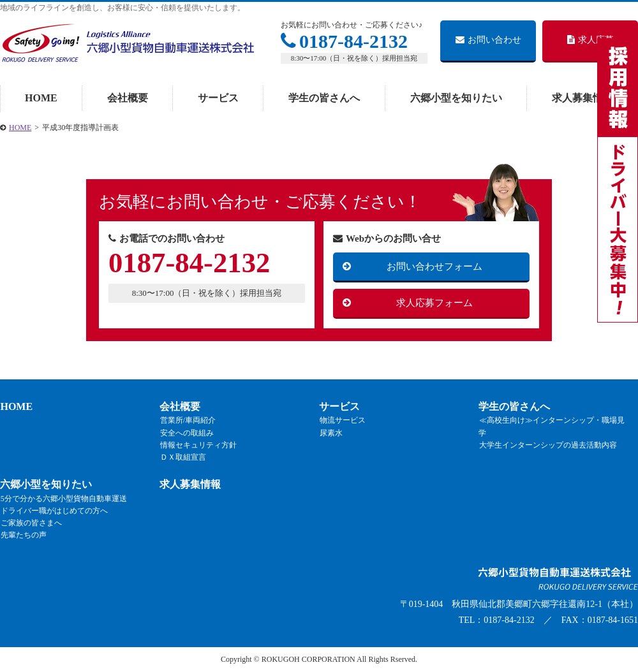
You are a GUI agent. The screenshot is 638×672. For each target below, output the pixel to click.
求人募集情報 (582, 98)
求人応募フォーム (434, 303)
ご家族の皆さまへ (31, 523)
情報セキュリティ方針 (198, 445)
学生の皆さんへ (324, 98)
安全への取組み (186, 433)
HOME (41, 98)
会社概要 (128, 98)
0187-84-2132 (344, 41)
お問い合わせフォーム (434, 267)
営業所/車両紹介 (187, 421)
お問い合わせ (488, 40)
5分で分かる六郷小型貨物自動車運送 (63, 499)
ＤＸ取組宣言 (182, 457)
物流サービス (342, 421)
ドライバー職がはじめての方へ (54, 511)
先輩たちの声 (23, 536)
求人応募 (590, 40)
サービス (218, 98)
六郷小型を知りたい (456, 98)
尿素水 (330, 433)
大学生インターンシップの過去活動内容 (547, 445)
